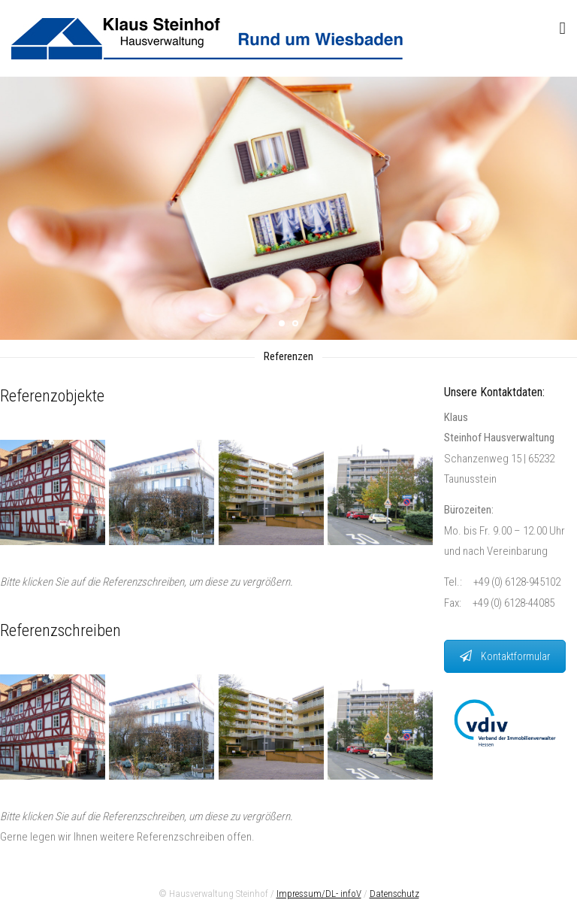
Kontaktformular (505, 656)
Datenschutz (394, 894)
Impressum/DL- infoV (319, 894)
